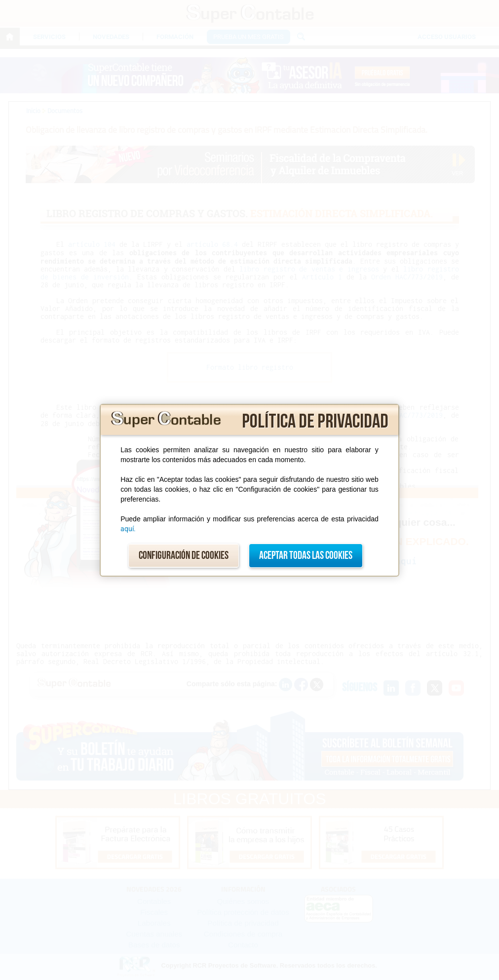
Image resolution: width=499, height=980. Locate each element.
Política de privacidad (315, 422)
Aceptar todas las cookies (306, 556)
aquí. (128, 529)
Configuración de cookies (184, 556)
